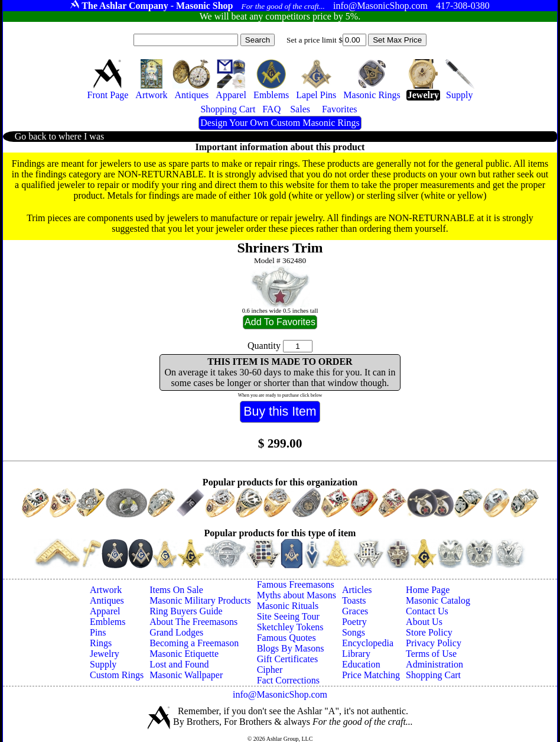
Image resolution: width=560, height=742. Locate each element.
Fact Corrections (288, 680)
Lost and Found (179, 664)
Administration (434, 664)
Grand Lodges (176, 632)
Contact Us (427, 611)
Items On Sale (176, 590)
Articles (357, 590)
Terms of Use (431, 654)
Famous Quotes (286, 638)
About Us (424, 622)
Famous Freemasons (296, 584)
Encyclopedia (368, 643)
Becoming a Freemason (194, 643)
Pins (98, 632)
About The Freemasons (193, 622)
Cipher (270, 670)
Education (361, 664)
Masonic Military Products (200, 600)
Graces (355, 611)
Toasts (354, 600)
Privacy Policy (434, 643)
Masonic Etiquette (184, 654)
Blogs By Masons (291, 648)
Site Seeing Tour (288, 616)
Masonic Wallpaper (186, 675)
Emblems (108, 622)
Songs (354, 632)
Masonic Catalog (438, 600)
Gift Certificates (288, 659)
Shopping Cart (433, 675)
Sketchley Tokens (290, 627)
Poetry (354, 622)
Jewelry (105, 654)
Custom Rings (117, 675)
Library (356, 654)
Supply (103, 664)
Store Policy (429, 632)
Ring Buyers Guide (186, 611)
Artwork (106, 590)
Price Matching (371, 675)
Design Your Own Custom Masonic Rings (280, 123)
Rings (101, 643)
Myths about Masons (297, 595)
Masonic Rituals (288, 606)
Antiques (107, 600)
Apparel (105, 611)
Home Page (428, 590)
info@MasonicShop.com (280, 694)
